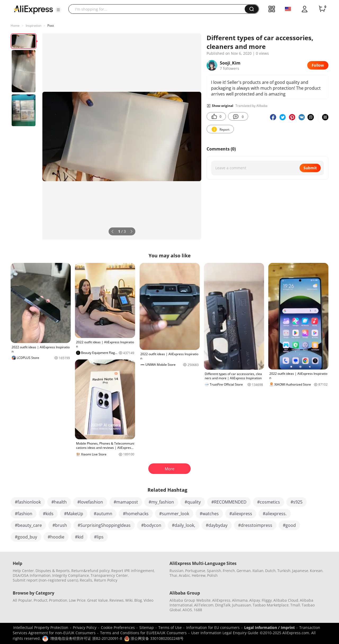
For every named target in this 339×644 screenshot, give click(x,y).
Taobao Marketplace (271, 605)
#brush (60, 525)
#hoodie (56, 537)
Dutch (270, 571)
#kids (48, 514)
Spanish (214, 571)
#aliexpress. (275, 514)
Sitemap (147, 627)
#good (289, 525)
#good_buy (26, 537)
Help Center (23, 571)
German (244, 571)
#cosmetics (269, 502)
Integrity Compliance (71, 575)
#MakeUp (74, 514)
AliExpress (221, 600)
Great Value (97, 600)
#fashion (24, 514)
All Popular (22, 600)
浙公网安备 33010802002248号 (154, 638)
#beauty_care (28, 525)
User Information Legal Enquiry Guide (225, 633)
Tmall (295, 605)
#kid (79, 537)
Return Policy (106, 580)
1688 (198, 610)
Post (51, 26)
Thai (173, 575)
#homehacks (136, 514)
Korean (316, 571)
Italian (258, 571)
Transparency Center (109, 575)
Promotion (58, 600)
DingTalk (223, 605)
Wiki (129, 600)
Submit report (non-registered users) (45, 580)
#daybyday (217, 525)
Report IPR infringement (133, 571)
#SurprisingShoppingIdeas (104, 525)
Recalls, (86, 580)
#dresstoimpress (255, 525)
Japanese (300, 571)
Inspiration (34, 26)
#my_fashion (161, 502)
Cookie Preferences (118, 627)
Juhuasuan (242, 605)
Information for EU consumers (213, 627)
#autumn (103, 514)
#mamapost (126, 502)
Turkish (284, 571)
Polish (212, 575)
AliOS (187, 610)
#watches (209, 514)
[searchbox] (159, 9)
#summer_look (174, 514)
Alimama (240, 600)
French (229, 571)
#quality (193, 502)
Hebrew (199, 575)
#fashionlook (28, 502)
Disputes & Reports (53, 571)
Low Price (77, 600)
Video (148, 600)
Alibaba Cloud (286, 600)
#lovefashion (90, 502)
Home (15, 26)
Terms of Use (170, 627)
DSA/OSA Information (32, 575)
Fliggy (267, 600)
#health (59, 502)
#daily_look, (184, 525)
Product (41, 600)
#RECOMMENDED (229, 502)
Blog (138, 600)
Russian (177, 571)
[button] (58, 10)
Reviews (117, 600)
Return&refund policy (90, 571)
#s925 (296, 502)
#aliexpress (241, 514)
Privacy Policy (85, 627)
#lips (99, 537)
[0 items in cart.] (322, 9)
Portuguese (195, 571)
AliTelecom (204, 605)
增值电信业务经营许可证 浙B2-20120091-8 (86, 638)
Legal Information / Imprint (269, 627)
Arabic (184, 575)
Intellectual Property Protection (41, 627)
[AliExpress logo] (33, 9)
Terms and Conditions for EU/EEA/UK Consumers (143, 633)
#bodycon (151, 525)
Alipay (255, 600)
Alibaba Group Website (190, 600)
